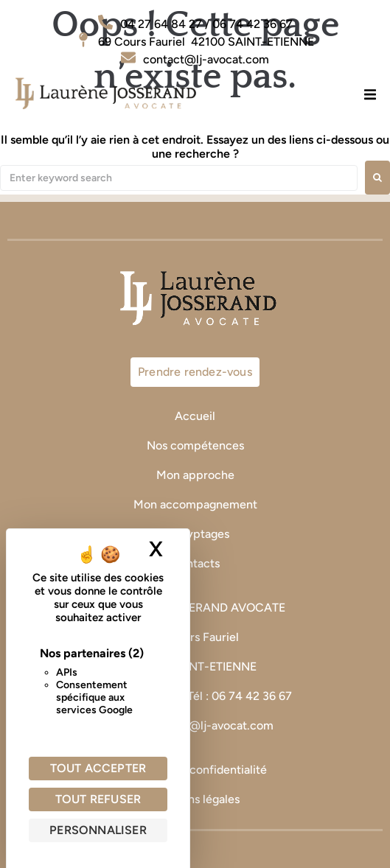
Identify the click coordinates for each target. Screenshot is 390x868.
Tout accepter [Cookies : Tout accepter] (98, 768)
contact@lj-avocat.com (210, 725)
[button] (370, 94)
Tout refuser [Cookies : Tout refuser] (98, 799)
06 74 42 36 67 (253, 696)
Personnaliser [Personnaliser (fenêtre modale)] (98, 830)
